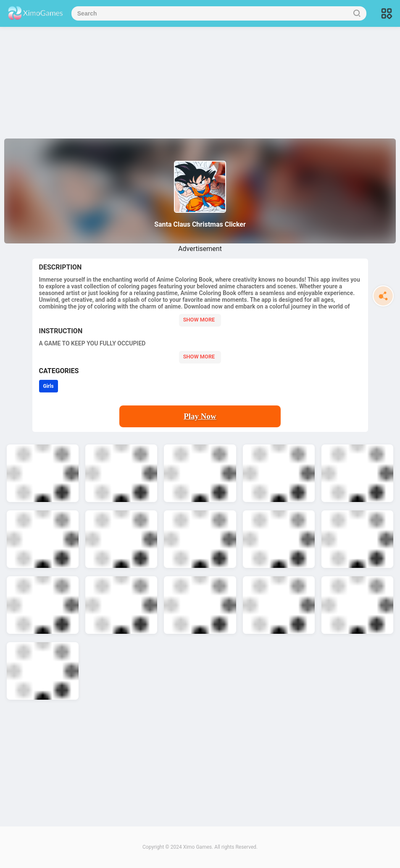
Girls (49, 386)
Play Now (200, 416)
